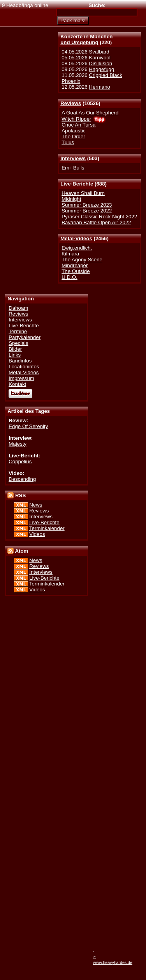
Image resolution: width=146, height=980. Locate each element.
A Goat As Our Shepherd (90, 113)
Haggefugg (101, 69)
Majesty (18, 444)
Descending (22, 479)
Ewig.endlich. (77, 248)
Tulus (68, 142)
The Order (73, 137)
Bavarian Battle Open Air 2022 (96, 222)
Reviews (71, 103)
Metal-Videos (76, 238)
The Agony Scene (82, 260)
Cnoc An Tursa (78, 125)
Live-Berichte (77, 184)
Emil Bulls (73, 168)
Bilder (15, 349)
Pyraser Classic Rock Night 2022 (99, 217)
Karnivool (99, 58)
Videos (37, 534)
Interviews (73, 158)
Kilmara (70, 254)
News (36, 505)
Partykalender (25, 337)
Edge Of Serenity (28, 426)
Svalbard (99, 52)
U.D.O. (69, 277)
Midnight (71, 199)
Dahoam (18, 308)
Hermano (99, 87)
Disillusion (100, 63)
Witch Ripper (76, 119)
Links (15, 355)
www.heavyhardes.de (113, 962)
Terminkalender (47, 528)
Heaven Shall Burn (83, 193)
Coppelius (20, 461)
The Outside (76, 271)
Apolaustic (73, 131)
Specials (18, 343)
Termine (18, 331)
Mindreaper (75, 265)
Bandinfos (20, 361)
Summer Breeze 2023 (87, 205)
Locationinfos (24, 367)
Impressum (21, 378)
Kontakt (17, 384)
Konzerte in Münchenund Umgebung (86, 39)
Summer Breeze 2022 (87, 211)
